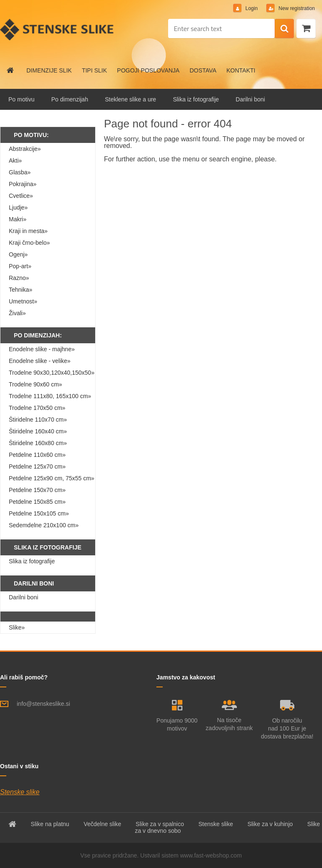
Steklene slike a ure (130, 99)
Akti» (15, 161)
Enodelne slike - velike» (40, 361)
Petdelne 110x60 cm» (37, 455)
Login (252, 8)
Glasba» (20, 172)
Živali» (17, 313)
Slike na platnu (50, 824)
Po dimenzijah (70, 99)
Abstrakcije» (25, 149)
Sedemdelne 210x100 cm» (44, 525)
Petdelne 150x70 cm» (37, 490)
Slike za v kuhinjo (270, 824)
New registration (296, 8)
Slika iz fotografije (196, 99)
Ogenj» (18, 254)
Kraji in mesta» (28, 231)
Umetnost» (23, 301)
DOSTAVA (203, 70)
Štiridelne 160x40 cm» (38, 431)
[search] (284, 29)
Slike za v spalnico (160, 824)
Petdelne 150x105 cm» (39, 513)
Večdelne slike (103, 824)
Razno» (19, 278)
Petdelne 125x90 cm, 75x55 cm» (52, 478)
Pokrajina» (23, 184)
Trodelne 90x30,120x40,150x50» (52, 373)
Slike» (17, 627)
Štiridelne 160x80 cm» (38, 443)
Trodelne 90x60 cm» (35, 384)
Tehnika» (21, 290)
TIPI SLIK (94, 70)
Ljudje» (18, 207)
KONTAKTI (241, 70)
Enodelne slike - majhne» (42, 349)
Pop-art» (20, 266)
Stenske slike (20, 792)
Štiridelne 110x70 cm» (38, 420)
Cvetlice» (21, 196)
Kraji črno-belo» (29, 243)
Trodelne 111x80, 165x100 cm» (50, 396)
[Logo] (58, 29)
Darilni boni (250, 99)
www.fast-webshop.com (211, 855)
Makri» (18, 219)
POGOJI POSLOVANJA (148, 70)
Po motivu (21, 99)
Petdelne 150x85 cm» (37, 502)
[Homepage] (10, 70)
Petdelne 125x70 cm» (37, 466)
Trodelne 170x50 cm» (37, 408)
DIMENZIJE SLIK (49, 70)
